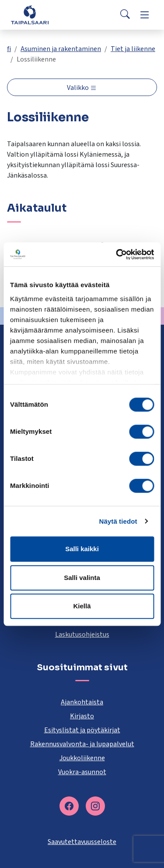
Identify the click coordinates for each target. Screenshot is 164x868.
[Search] (125, 15)
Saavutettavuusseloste (82, 842)
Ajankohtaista (82, 702)
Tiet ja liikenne (133, 49)
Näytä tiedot (118, 521)
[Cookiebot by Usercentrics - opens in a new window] (117, 254)
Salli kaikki (82, 549)
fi (9, 49)
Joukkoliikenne (82, 758)
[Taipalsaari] (30, 15)
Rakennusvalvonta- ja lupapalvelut (82, 744)
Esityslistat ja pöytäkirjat (82, 730)
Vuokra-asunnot (82, 772)
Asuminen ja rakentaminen (61, 49)
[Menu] (145, 15)
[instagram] (95, 806)
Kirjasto (82, 716)
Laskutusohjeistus (82, 635)
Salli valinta (82, 578)
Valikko (79, 88)
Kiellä (82, 606)
